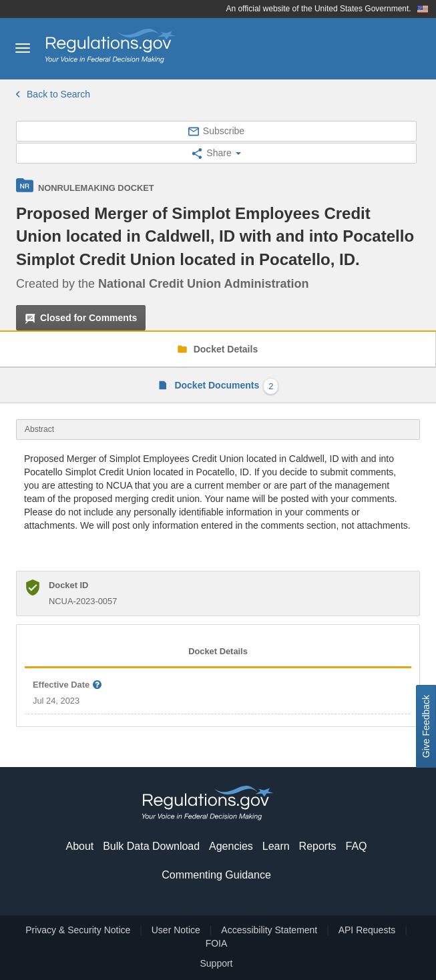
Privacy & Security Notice (78, 930)
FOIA (217, 943)
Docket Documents (226, 386)
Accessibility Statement (269, 930)
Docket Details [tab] (218, 651)
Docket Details (224, 349)
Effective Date (68, 685)
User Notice (176, 930)
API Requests (367, 930)
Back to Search (53, 94)
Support (216, 963)
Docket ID (68, 585)
